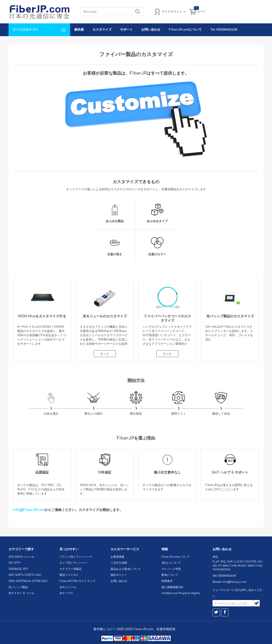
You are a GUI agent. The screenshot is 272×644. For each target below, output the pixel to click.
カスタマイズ (102, 30)
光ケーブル (66, 593)
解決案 (79, 30)
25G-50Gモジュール (21, 557)
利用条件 (167, 581)
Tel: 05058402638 (224, 30)
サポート (126, 30)
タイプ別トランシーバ (73, 563)
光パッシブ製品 (18, 587)
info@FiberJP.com (29, 510)
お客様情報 (117, 557)
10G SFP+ (15, 563)
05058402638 (227, 576)
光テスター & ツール (21, 593)
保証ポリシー (119, 575)
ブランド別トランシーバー (76, 557)
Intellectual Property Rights (181, 593)
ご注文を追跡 (119, 563)
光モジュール (68, 587)
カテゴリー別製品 (71, 569)
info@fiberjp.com (234, 582)
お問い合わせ (151, 30)
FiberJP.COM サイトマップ (77, 581)
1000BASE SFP (18, 569)
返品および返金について (126, 569)
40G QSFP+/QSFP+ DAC (25, 575)
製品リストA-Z (69, 575)
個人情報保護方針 (173, 587)
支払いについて (171, 563)
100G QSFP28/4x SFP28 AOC (28, 581)
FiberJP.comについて (185, 30)
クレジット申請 (171, 569)
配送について (170, 575)
